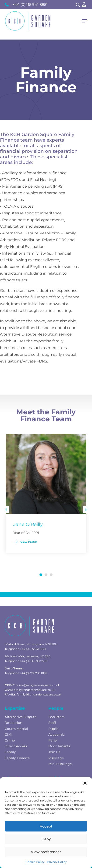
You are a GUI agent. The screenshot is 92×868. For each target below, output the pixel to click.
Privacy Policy (57, 862)
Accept (46, 826)
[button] (85, 783)
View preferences (46, 852)
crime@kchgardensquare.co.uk (38, 685)
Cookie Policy (35, 862)
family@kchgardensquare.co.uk (39, 694)
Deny (46, 839)
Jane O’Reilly (28, 524)
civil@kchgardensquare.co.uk (34, 690)
